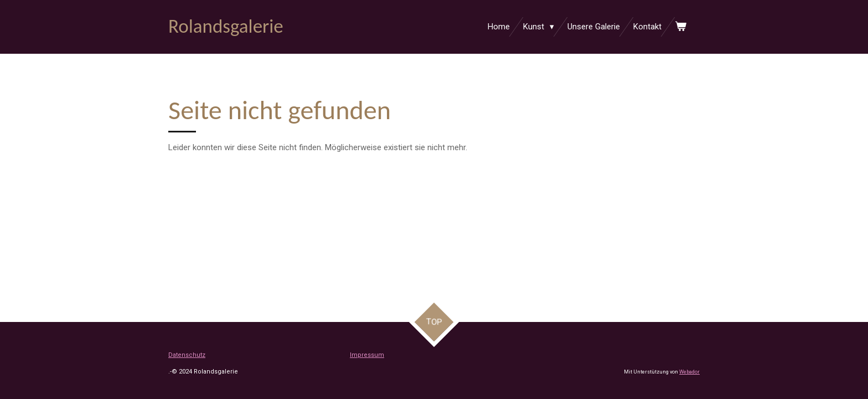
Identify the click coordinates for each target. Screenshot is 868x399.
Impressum (367, 355)
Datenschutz (187, 355)
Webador (689, 372)
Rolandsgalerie (226, 26)
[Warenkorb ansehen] (681, 27)
